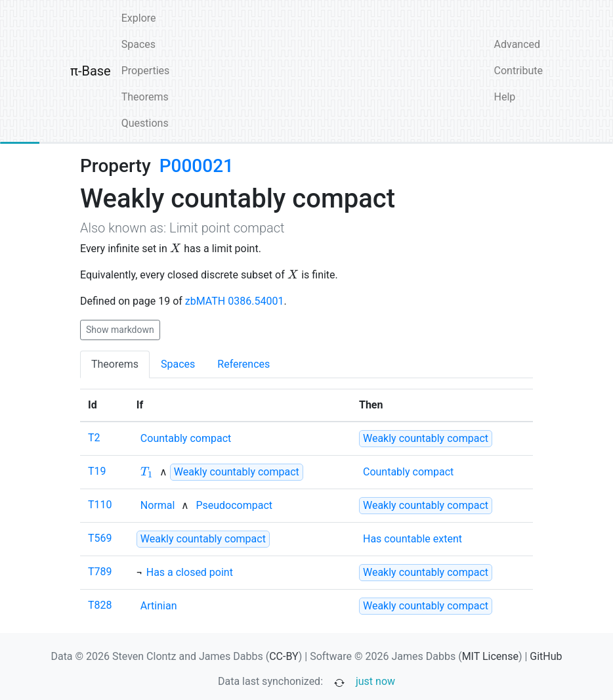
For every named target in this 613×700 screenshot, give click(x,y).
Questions (145, 123)
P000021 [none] (197, 166)
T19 (97, 471)
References (243, 364)
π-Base (91, 71)
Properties (146, 71)
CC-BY (284, 656)
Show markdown (120, 330)
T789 (100, 572)
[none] (186, 439)
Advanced (518, 44)
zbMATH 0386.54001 (235, 301)
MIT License (490, 656)
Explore (139, 18)
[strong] (426, 439)
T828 (100, 605)
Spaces (138, 44)
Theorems (145, 97)
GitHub (546, 656)
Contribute (518, 71)
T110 (100, 505)
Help (505, 97)
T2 (94, 438)
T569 (100, 538)
